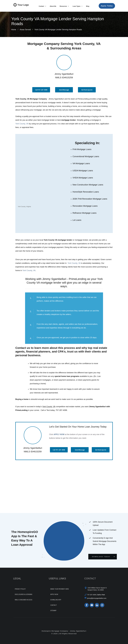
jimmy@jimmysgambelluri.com (97, 598)
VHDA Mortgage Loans (83, 178)
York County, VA (22, 124)
